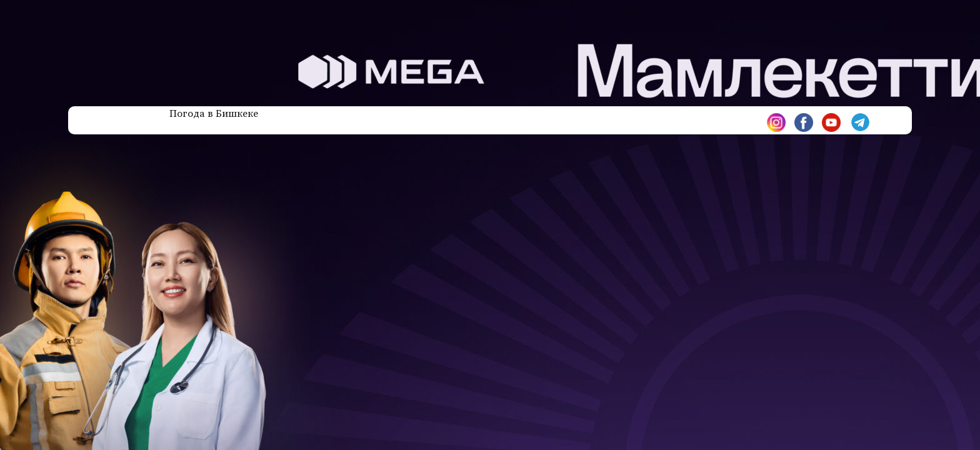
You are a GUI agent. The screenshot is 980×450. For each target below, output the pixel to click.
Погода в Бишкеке (214, 114)
